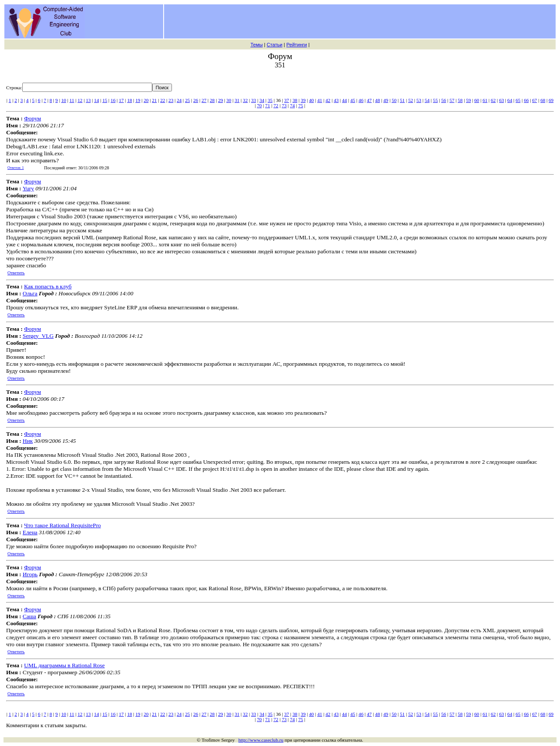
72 (276, 105)
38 (295, 100)
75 (301, 105)
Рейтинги (297, 45)
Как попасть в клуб (48, 286)
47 (369, 100)
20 (146, 100)
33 (254, 100)
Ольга (30, 293)
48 (377, 100)
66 (526, 100)
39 (303, 100)
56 (443, 100)
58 (460, 100)
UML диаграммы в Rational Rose (64, 665)
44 (345, 100)
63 (502, 100)
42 (328, 100)
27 (204, 100)
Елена (30, 532)
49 (386, 100)
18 (130, 100)
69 (551, 100)
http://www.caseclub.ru (261, 740)
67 (534, 100)
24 (179, 100)
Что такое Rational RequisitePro (62, 525)
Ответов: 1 (16, 168)
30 (229, 100)
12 (80, 100)
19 (138, 100)
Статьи (274, 45)
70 (259, 105)
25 (187, 100)
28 (212, 100)
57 (452, 100)
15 (105, 100)
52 (411, 100)
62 (493, 100)
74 (292, 105)
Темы (256, 45)
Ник (28, 441)
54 (427, 100)
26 (196, 100)
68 (543, 100)
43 (336, 100)
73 (284, 105)
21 (154, 100)
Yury (28, 188)
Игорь (30, 574)
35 (270, 100)
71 (268, 105)
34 (262, 100)
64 (510, 100)
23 (171, 100)
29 (220, 100)
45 (353, 100)
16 (113, 100)
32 (245, 100)
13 (88, 100)
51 (402, 100)
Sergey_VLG (38, 336)
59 (468, 100)
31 (237, 100)
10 (64, 100)
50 (394, 100)
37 (287, 100)
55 (436, 100)
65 (518, 100)
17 (121, 100)
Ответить (16, 273)
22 (163, 100)
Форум (33, 118)
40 (311, 100)
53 (419, 100)
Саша (30, 616)
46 (361, 100)
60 (477, 100)
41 (320, 100)
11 (72, 100)
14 (96, 100)
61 (485, 100)
